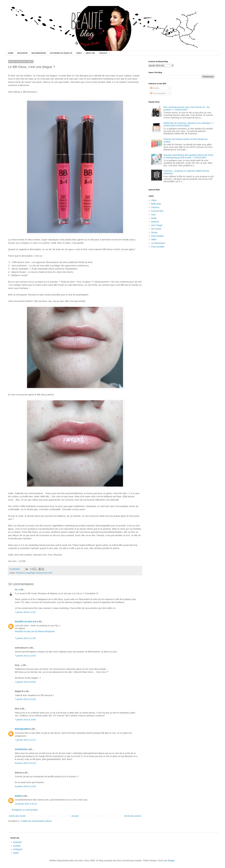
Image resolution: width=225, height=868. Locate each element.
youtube (17, 846)
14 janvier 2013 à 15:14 (26, 804)
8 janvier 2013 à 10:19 (25, 763)
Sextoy (154, 232)
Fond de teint (157, 211)
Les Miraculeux (158, 243)
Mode (154, 218)
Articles (155, 88)
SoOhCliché (21, 749)
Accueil (75, 816)
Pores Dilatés (157, 236)
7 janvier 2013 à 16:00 (25, 682)
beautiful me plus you (26, 621)
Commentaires (158, 93)
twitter (16, 853)
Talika (154, 239)
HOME (11, 53)
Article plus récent (17, 816)
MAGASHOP (22, 53)
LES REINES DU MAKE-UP (61, 53)
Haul (153, 215)
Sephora (155, 222)
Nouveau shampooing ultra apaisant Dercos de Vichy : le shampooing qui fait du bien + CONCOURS (189, 156)
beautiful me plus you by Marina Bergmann (35, 631)
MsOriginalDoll (22, 729)
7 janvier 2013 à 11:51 (25, 612)
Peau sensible (158, 247)
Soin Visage (157, 225)
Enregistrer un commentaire (25, 810)
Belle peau (156, 204)
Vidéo (154, 200)
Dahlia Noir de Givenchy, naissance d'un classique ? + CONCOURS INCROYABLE (189, 124)
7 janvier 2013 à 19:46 (25, 720)
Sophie (18, 796)
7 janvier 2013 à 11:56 (25, 638)
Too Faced (156, 229)
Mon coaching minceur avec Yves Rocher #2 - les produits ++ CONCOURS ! (187, 108)
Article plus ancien (133, 816)
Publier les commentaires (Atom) (36, 821)
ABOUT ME (90, 53)
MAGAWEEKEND (39, 53)
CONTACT (103, 53)
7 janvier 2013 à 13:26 (25, 656)
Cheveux (155, 207)
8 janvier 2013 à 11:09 (25, 786)
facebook (17, 842)
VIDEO (79, 53)
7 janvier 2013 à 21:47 (25, 740)
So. (16, 590)
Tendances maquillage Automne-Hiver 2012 (34, 573)
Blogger (171, 860)
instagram (18, 849)
